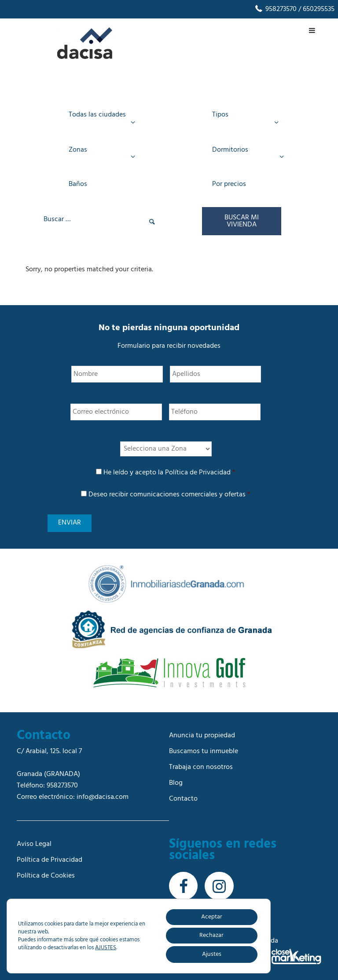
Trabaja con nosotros (201, 765)
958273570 (275, 9)
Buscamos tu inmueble (204, 750)
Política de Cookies (46, 874)
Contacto (183, 797)
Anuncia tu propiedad (202, 734)
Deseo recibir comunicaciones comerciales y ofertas (169, 495)
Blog (176, 781)
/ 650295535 (316, 9)
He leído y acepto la (169, 473)
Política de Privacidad (198, 473)
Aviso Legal (34, 842)
